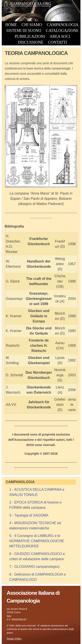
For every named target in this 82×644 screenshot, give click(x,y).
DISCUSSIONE (31, 42)
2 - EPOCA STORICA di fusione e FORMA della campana (36, 505)
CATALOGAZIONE (62, 31)
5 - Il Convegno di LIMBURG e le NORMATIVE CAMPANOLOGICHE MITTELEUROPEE (37, 541)
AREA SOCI (60, 36)
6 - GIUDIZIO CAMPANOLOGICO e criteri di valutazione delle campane (37, 556)
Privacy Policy (14, 639)
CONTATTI (58, 42)
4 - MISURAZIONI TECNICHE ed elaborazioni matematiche (35, 526)
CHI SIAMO (32, 25)
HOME (11, 25)
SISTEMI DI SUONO (24, 31)
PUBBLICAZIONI (30, 36)
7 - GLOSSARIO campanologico (34, 567)
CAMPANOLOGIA (63, 25)
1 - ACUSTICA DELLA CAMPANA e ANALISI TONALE (37, 492)
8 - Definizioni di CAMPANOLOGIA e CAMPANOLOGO (38, 577)
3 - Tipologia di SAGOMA (29, 515)
